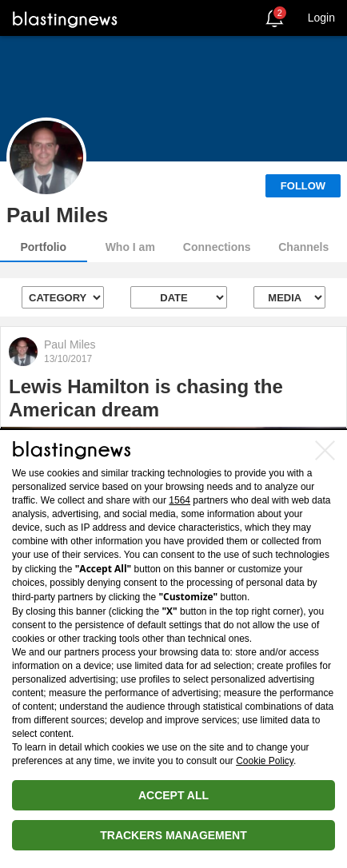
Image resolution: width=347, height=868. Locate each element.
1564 (179, 500)
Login (321, 18)
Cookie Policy (265, 761)
